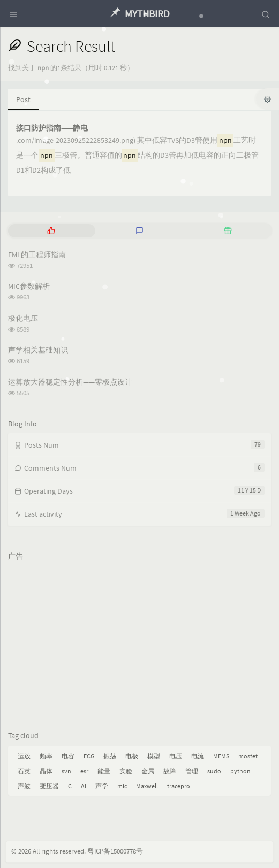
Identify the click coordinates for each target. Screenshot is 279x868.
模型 (154, 756)
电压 (176, 756)
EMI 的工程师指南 (37, 255)
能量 (104, 771)
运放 (24, 756)
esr (84, 771)
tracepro (179, 786)
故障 (170, 771)
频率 (46, 756)
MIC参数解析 (29, 286)
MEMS (221, 756)
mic (122, 786)
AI (84, 786)
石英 (24, 771)
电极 (132, 756)
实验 (126, 771)
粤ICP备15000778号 (115, 851)
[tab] (51, 231)
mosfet (248, 756)
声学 (102, 786)
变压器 (49, 786)
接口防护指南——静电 (52, 128)
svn (66, 771)
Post (23, 99)
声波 (24, 786)
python (240, 771)
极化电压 (23, 318)
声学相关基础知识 (38, 350)
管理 (192, 771)
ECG (89, 756)
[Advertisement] (139, 641)
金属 (148, 771)
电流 (198, 756)
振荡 (110, 756)
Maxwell (147, 786)
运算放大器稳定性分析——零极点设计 (70, 382)
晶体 (46, 771)
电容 (68, 756)
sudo (214, 771)
